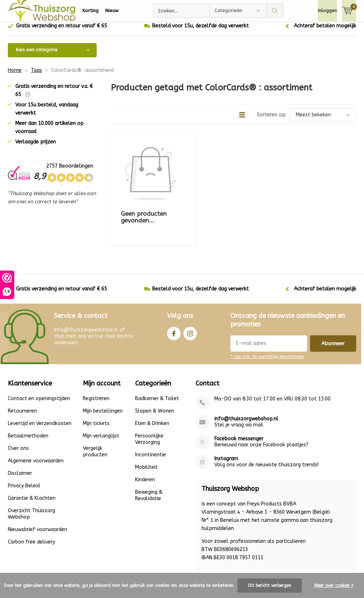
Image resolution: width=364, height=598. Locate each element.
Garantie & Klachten (32, 461)
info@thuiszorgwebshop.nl (246, 382)
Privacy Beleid (24, 449)
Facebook (174, 295)
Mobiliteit (146, 431)
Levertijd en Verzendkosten (40, 387)
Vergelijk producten (95, 415)
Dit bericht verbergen (270, 586)
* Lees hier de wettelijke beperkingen (267, 320)
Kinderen (145, 443)
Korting (90, 11)
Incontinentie (151, 418)
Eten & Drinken (152, 387)
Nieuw (112, 11)
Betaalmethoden (28, 399)
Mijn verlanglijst (101, 399)
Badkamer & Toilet (157, 362)
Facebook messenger (239, 402)
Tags (36, 76)
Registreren (96, 362)
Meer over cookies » (334, 586)
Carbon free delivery (31, 505)
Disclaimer (20, 437)
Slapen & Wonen (155, 374)
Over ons (18, 412)
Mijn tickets (96, 387)
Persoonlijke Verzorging (149, 402)
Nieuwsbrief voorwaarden (38, 493)
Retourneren (22, 374)
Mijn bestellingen (103, 374)
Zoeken (275, 11)
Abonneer (333, 307)
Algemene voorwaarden (36, 424)
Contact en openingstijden (39, 362)
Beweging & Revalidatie (149, 459)
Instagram (190, 295)
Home (15, 76)
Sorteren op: (271, 120)
